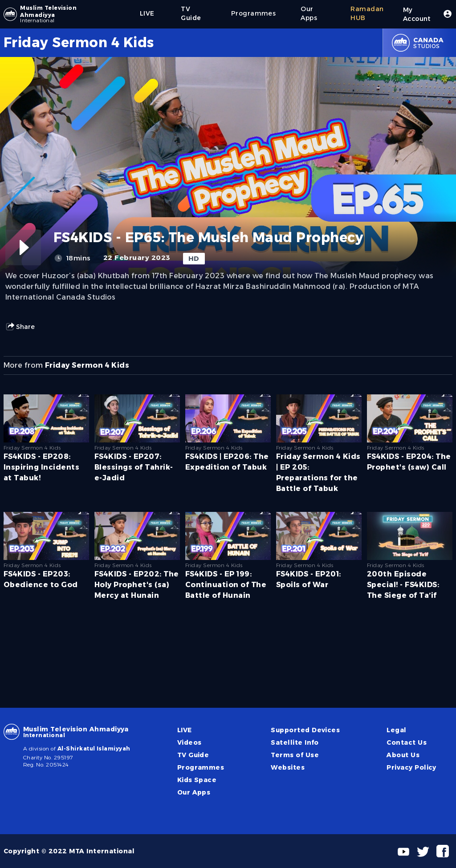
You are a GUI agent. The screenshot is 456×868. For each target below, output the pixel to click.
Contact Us (407, 742)
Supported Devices (305, 730)
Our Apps (194, 792)
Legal (396, 730)
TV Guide (193, 755)
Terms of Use (295, 755)
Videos (189, 742)
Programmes (201, 767)
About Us (403, 755)
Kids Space (197, 780)
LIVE (185, 730)
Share (20, 327)
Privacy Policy (411, 767)
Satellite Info (295, 742)
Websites (288, 767)
